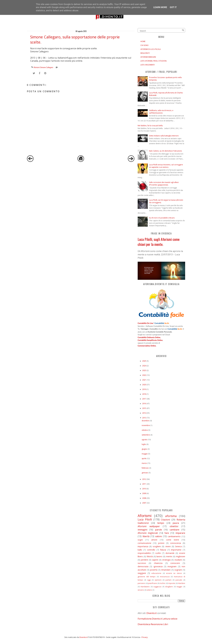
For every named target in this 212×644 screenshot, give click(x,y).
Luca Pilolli (145, 519)
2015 (144, 408)
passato (179, 580)
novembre (146, 425)
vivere (168, 546)
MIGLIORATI (145, 53)
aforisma (171, 516)
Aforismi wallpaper (149, 526)
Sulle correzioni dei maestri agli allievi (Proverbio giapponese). (164, 184)
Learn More (160, 7)
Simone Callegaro (47, 68)
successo (142, 563)
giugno (144, 449)
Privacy (145, 637)
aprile (144, 458)
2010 (144, 489)
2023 (144, 370)
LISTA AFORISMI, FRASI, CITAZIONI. (154, 61)
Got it (173, 7)
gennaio (145, 473)
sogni (140, 540)
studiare (178, 560)
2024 (144, 366)
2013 (144, 418)
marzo (144, 463)
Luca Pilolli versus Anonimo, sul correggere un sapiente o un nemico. (166, 166)
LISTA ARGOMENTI (148, 65)
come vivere (173, 540)
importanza (143, 546)
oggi (149, 580)
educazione (156, 573)
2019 (144, 389)
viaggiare (142, 573)
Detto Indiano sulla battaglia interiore (164, 136)
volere (149, 590)
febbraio (145, 468)
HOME (143, 41)
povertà (154, 570)
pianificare (152, 583)
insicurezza (165, 577)
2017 (144, 399)
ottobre (145, 430)
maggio (145, 454)
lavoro (159, 556)
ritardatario (145, 587)
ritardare (182, 583)
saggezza (157, 587)
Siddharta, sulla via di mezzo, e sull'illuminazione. (161, 112)
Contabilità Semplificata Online (150, 340)
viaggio (179, 587)
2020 (144, 385)
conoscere (175, 563)
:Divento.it (151, 613)
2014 (144, 413)
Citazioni (165, 520)
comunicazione (144, 543)
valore (158, 536)
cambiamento (174, 536)
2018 (144, 394)
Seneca (178, 546)
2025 (144, 361)
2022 (144, 375)
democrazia (143, 566)
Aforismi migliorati (148, 533)
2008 (144, 498)
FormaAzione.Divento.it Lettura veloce (158, 619)
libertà (146, 536)
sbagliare (169, 587)
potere (161, 543)
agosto (144, 440)
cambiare (174, 530)
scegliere (157, 546)
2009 (144, 493)
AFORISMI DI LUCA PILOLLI (151, 49)
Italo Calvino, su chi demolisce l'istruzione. (166, 151)
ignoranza (158, 566)
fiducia (163, 550)
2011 (144, 484)
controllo (151, 550)
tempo (161, 523)
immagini (142, 530)
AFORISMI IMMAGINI (148, 57)
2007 (144, 503)
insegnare (172, 566)
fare (167, 533)
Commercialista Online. (147, 346)
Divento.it (83, 637)
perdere (144, 560)
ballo (140, 550)
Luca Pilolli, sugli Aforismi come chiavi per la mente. (159, 242)
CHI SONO (144, 45)
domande (170, 553)
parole (158, 530)
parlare (169, 580)
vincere (141, 590)
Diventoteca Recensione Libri (153, 624)
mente (169, 556)
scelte (158, 553)
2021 (144, 380)
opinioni (158, 580)
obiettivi (174, 526)
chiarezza (158, 563)
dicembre (146, 421)
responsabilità (144, 553)
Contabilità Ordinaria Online (149, 337)
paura (176, 523)
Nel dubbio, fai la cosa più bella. (150, 126)
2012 (144, 479)
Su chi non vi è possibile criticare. (162, 218)
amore (154, 540)
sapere (155, 560)
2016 (144, 404)
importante (176, 550)
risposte (172, 583)
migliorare (181, 556)
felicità (150, 556)
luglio (144, 444)
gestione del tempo (147, 577)
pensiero (141, 583)
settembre (146, 435)
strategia (166, 560)
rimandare (166, 570)
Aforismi (36, 68)
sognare (178, 570)
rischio (162, 583)
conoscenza (176, 543)
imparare (180, 533)
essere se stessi (174, 573)
